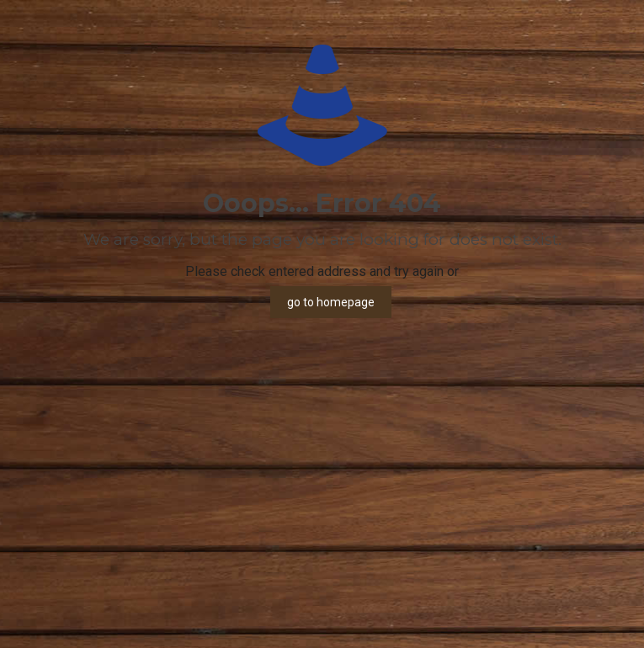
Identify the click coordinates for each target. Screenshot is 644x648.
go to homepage (331, 302)
